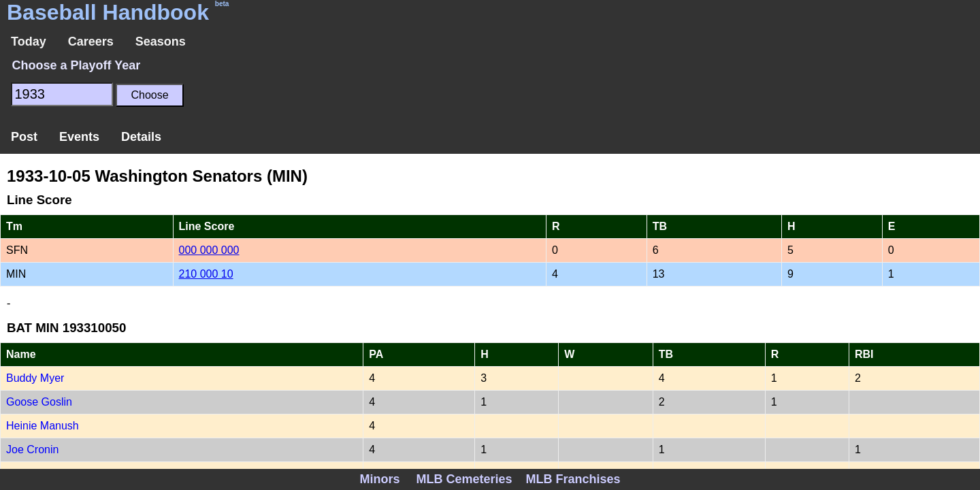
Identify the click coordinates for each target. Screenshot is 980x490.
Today (29, 42)
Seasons (161, 42)
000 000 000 (209, 250)
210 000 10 (206, 274)
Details (141, 137)
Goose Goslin (39, 402)
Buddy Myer (35, 378)
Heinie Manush (43, 426)
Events (79, 137)
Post (24, 137)
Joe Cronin (32, 450)
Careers (91, 42)
